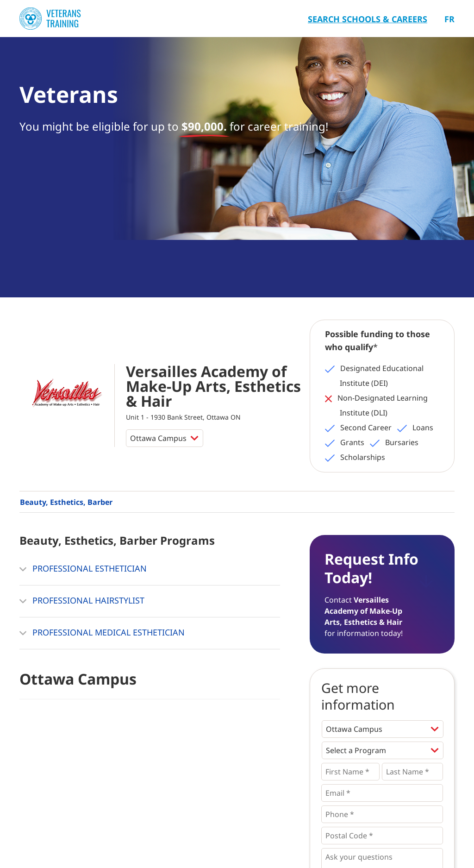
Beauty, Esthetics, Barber (66, 502)
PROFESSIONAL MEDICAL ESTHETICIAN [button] (102, 633)
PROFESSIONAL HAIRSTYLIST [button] (82, 601)
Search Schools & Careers (368, 19)
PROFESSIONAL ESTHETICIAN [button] (83, 569)
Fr (449, 19)
